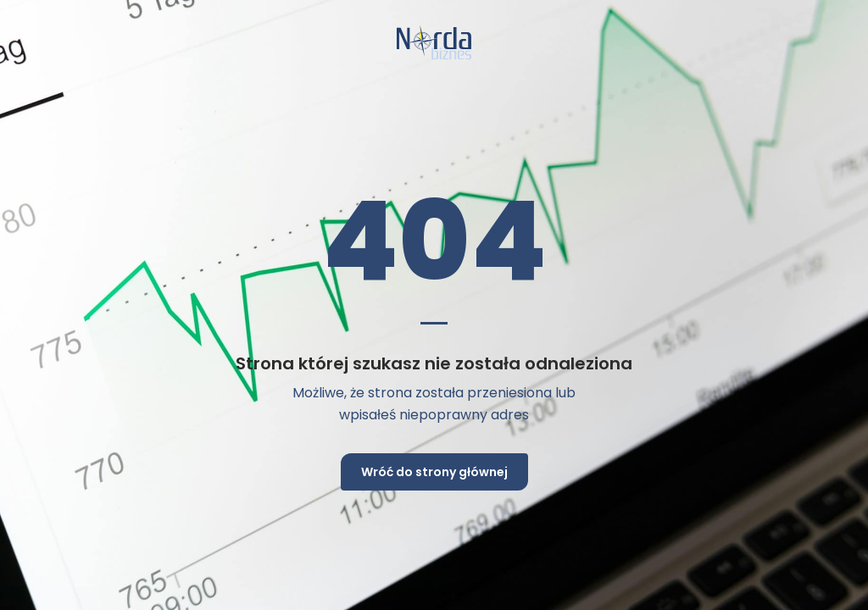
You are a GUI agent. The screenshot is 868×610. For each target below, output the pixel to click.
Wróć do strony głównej (434, 472)
